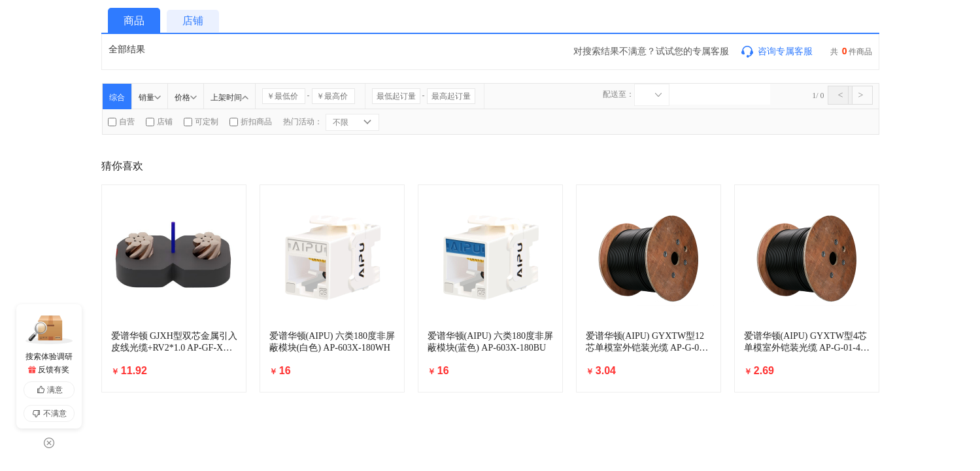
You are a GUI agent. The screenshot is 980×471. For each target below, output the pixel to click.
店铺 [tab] (193, 21)
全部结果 (127, 49)
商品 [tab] (134, 21)
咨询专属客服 (776, 51)
